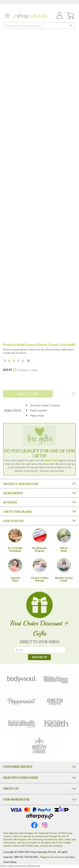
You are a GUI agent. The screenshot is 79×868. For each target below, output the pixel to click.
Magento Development (53, 857)
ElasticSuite (34, 866)
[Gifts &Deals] (64, 535)
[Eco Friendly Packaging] (15, 535)
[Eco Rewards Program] (40, 535)
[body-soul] (22, 679)
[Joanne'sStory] (15, 565)
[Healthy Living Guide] (64, 565)
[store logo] (30, 16)
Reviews (10, 502)
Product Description (21, 484)
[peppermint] (22, 701)
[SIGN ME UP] (39, 657)
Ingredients (13, 493)
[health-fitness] (56, 679)
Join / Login (58, 16)
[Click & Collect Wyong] (40, 565)
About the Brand (17, 512)
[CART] (70, 16)
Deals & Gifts (51, 460)
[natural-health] (22, 723)
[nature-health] (56, 723)
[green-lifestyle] (56, 701)
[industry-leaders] (40, 745)
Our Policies (13, 521)
